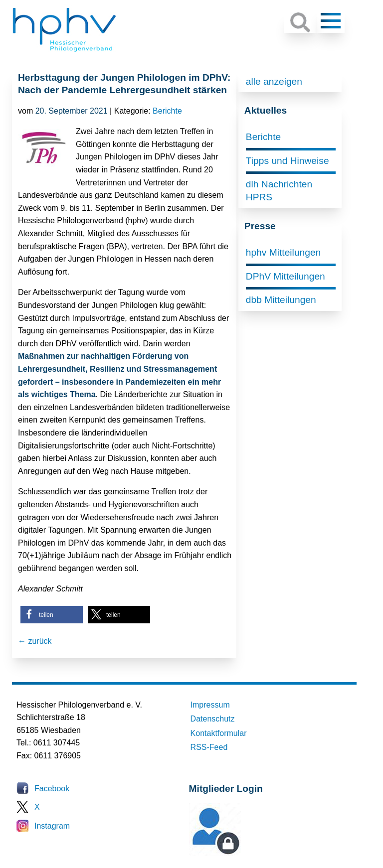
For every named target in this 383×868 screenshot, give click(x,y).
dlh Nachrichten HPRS (279, 191)
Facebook (52, 789)
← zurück (35, 641)
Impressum (210, 705)
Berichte (167, 111)
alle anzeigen (274, 81)
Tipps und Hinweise (287, 161)
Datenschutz (213, 719)
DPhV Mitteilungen (286, 276)
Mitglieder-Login (243, 853)
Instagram (52, 826)
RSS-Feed (209, 747)
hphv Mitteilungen (283, 252)
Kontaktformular (219, 733)
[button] (52, 615)
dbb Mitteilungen (281, 300)
